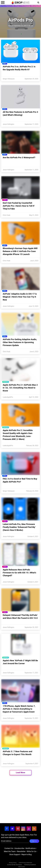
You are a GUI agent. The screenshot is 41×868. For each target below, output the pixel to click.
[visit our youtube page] (29, 829)
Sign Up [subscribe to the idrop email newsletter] (34, 841)
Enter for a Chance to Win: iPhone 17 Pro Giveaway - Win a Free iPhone (20, 6)
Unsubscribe (19, 848)
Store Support (15, 854)
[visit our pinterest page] (18, 829)
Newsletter (21, 851)
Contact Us (9, 848)
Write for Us (31, 851)
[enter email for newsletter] (15, 841)
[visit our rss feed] (34, 829)
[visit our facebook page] (7, 829)
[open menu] (3, 2)
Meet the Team (10, 851)
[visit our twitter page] (12, 829)
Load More (20, 773)
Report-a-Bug (27, 854)
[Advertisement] (20, 803)
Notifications (31, 848)
